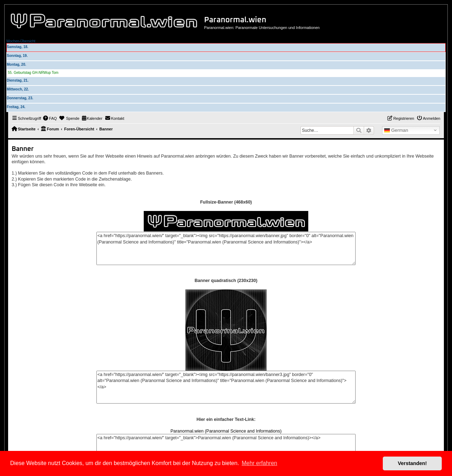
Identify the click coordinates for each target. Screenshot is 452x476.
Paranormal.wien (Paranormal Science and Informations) (226, 431)
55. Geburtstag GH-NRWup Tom (33, 73)
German (396, 130)
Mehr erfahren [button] (259, 463)
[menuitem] (50, 118)
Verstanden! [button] (412, 463)
